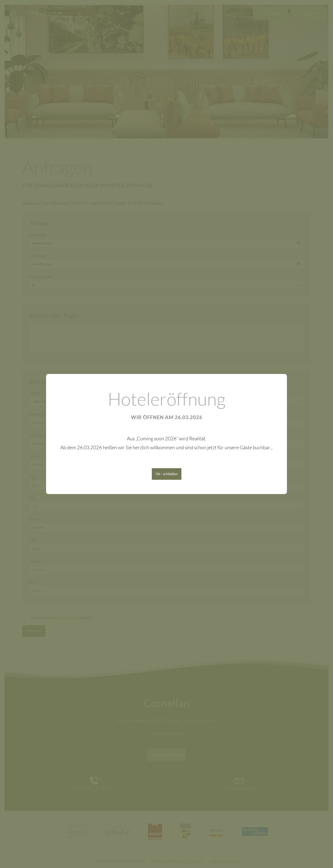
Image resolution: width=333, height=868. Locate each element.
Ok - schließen (167, 474)
